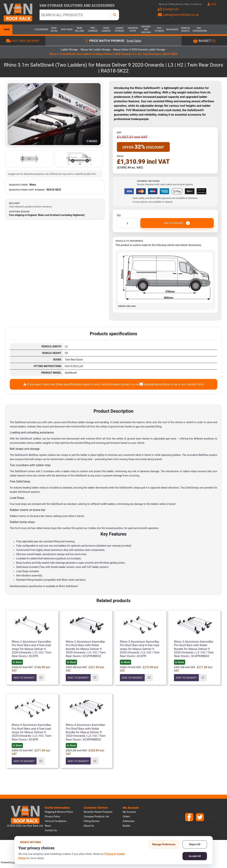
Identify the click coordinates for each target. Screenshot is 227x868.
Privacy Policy (52, 817)
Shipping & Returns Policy (59, 812)
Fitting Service (176, 4)
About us (89, 826)
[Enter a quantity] (128, 223)
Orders (126, 817)
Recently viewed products (98, 812)
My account (129, 812)
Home (6, 29)
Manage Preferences (164, 844)
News (48, 826)
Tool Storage (159, 29)
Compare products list (96, 817)
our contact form (193, 384)
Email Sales (134, 41)
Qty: (119, 215)
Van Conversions (199, 29)
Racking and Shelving (146, 29)
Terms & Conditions (56, 821)
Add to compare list (41, 678)
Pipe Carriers (93, 29)
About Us (163, 4)
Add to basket (24, 678)
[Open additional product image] (29, 159)
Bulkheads (172, 29)
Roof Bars (67, 29)
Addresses (129, 821)
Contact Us (196, 4)
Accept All (195, 856)
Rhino (33, 185)
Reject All (195, 844)
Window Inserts (185, 29)
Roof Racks (54, 29)
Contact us (51, 830)
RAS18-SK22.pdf (74, 366)
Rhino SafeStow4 (68, 586)
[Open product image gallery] (54, 114)
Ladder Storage (119, 29)
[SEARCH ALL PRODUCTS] (75, 15)
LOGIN (212, 4)
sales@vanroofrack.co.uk (178, 15)
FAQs (187, 4)
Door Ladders (106, 29)
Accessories (41, 29)
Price (120, 156)
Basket (127, 826)
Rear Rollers (79, 29)
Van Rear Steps (133, 29)
